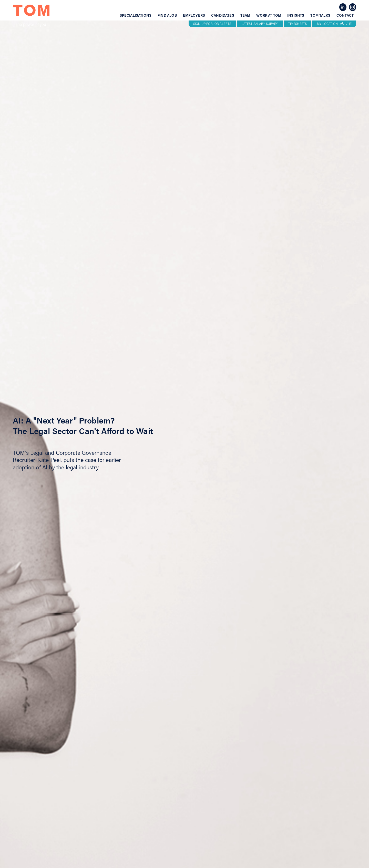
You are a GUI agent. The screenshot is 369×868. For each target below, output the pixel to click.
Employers (194, 15)
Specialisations (136, 15)
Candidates (223, 15)
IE (350, 24)
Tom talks (320, 15)
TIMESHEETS (298, 24)
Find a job (167, 15)
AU (342, 24)
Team (245, 15)
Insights (296, 15)
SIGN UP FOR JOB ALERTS (212, 24)
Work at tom (269, 15)
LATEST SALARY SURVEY (260, 24)
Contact (345, 15)
